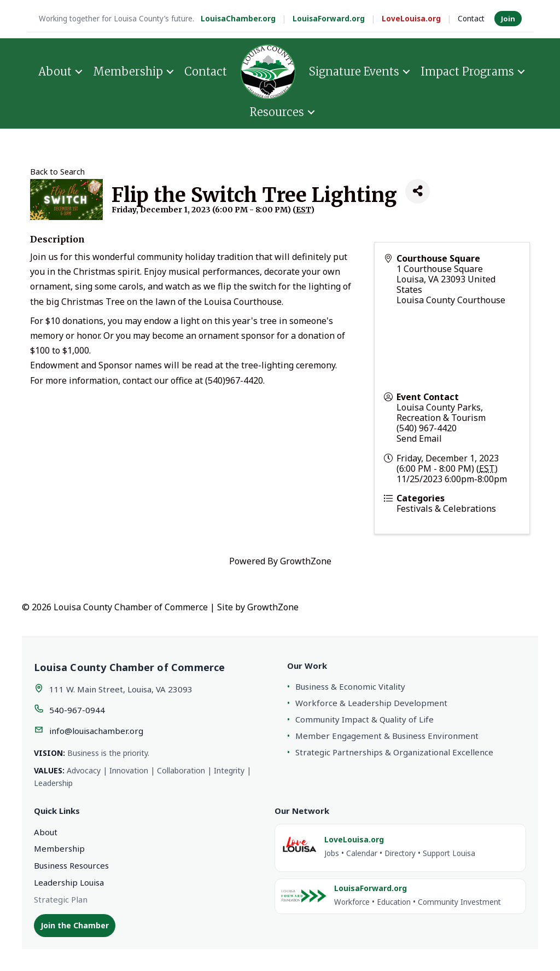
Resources (277, 112)
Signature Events (354, 71)
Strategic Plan (61, 899)
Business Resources (71, 865)
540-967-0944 (77, 710)
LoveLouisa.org (411, 19)
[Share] (418, 191)
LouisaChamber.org (238, 19)
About (55, 71)
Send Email (419, 438)
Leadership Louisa (69, 882)
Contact (471, 19)
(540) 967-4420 (427, 428)
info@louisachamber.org (96, 731)
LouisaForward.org (329, 19)
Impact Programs (467, 71)
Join (508, 19)
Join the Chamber (75, 925)
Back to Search (57, 172)
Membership (128, 71)
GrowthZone (306, 561)
